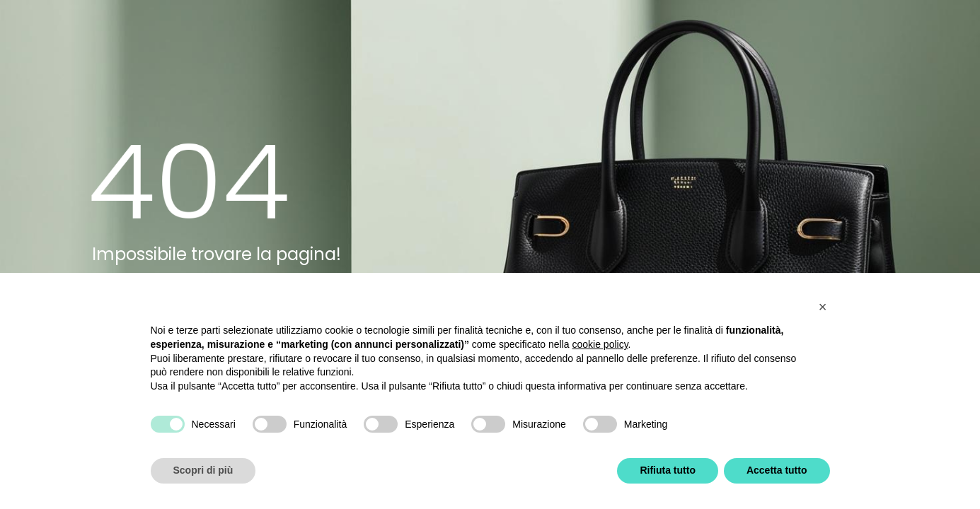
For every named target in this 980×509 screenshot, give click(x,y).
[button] (823, 307)
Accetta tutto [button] (777, 470)
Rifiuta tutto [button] (668, 470)
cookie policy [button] (600, 344)
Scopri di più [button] (203, 470)
